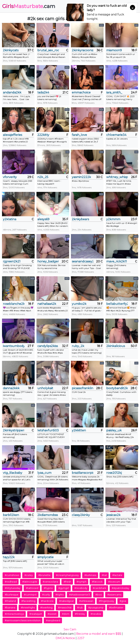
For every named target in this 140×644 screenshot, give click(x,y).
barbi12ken (11, 515)
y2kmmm (113, 219)
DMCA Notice (65, 638)
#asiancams (114, 595)
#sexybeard (53, 620)
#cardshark (100, 588)
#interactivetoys (14, 614)
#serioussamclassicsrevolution (23, 620)
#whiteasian (86, 601)
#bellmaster (116, 607)
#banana (10, 607)
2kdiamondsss (48, 515)
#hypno (48, 588)
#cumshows (12, 575)
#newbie (96, 614)
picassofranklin (82, 388)
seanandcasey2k (83, 261)
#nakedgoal (66, 601)
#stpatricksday (120, 588)
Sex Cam (70, 629)
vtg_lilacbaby (13, 473)
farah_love (79, 135)
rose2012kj (114, 473)
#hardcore (47, 601)
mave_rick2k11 (117, 261)
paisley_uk (114, 430)
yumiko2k (79, 304)
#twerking (46, 607)
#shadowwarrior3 (79, 595)
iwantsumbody (14, 346)
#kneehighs (28, 607)
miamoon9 (114, 50)
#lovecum (114, 582)
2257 (81, 638)
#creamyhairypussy (67, 575)
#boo (99, 595)
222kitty (43, 135)
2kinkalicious (116, 346)
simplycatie (45, 557)
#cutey (29, 575)
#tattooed (32, 588)
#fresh (67, 582)
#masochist (65, 607)
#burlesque (12, 595)
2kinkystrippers (14, 430)
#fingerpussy (106, 601)
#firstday (80, 614)
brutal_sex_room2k (48, 50)
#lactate (117, 575)
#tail (104, 575)
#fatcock (97, 582)
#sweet (52, 614)
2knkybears (80, 219)
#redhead (11, 582)
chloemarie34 (116, 135)
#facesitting (28, 601)
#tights (60, 595)
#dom (66, 614)
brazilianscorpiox (83, 473)
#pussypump (96, 607)
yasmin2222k (81, 177)
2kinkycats (11, 50)
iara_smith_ (114, 92)
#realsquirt (36, 614)
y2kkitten (79, 430)
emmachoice (81, 92)
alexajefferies (12, 135)
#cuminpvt (30, 595)
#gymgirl (64, 588)
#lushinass (90, 575)
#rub (80, 607)
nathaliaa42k (47, 304)
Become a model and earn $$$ (99, 634)
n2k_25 (43, 177)
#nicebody (81, 588)
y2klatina (10, 219)
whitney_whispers (117, 177)
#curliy (46, 595)
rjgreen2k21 (12, 261)
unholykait (45, 388)
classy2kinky (81, 515)
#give (123, 601)
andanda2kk (12, 92)
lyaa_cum (44, 473)
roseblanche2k (14, 304)
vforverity (10, 177)
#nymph (81, 582)
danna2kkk (11, 388)
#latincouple (30, 582)
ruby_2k (78, 346)
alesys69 (43, 219)
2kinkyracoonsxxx (83, 50)
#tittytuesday (13, 588)
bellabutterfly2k (117, 304)
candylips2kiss (48, 346)
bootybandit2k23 (117, 388)
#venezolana (50, 582)
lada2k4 (43, 92)
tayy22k (9, 557)
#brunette (44, 575)
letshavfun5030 (48, 430)
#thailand (10, 601)
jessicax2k (113, 515)
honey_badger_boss (48, 261)
